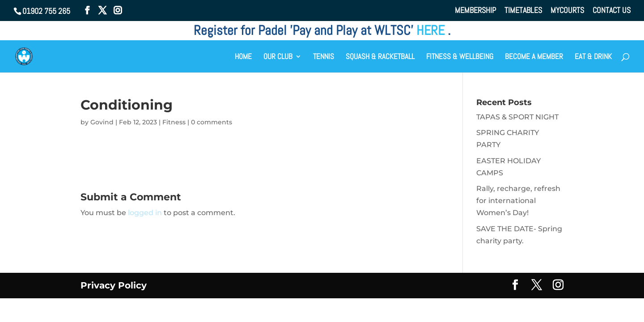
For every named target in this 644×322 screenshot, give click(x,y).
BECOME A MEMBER (534, 57)
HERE (432, 30)
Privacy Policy (114, 285)
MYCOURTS (567, 11)
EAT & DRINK (593, 57)
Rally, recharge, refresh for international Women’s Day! (518, 201)
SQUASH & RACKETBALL (380, 57)
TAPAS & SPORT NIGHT (517, 117)
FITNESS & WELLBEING (460, 57)
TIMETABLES (523, 11)
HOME (243, 57)
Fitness (174, 122)
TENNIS (324, 57)
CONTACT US (612, 11)
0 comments (212, 122)
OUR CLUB (278, 57)
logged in (145, 213)
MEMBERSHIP (475, 11)
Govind (102, 122)
